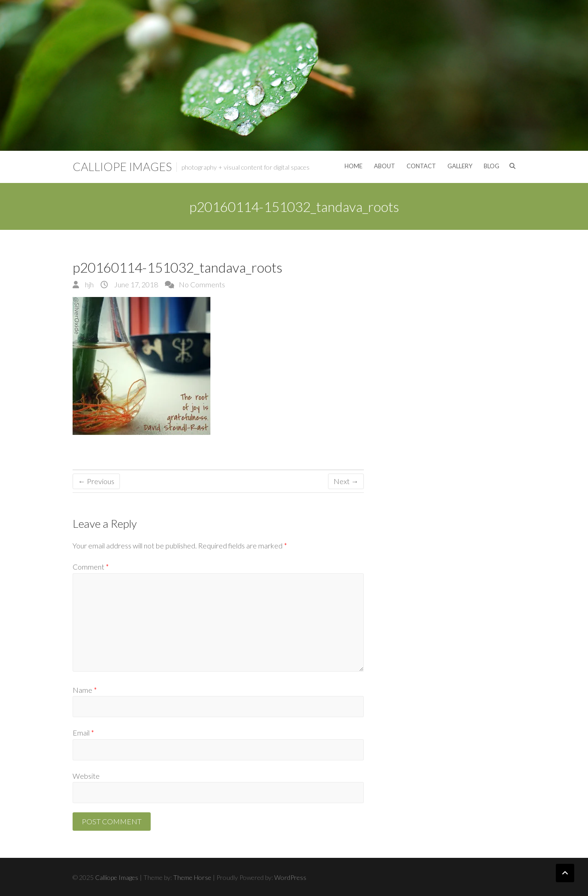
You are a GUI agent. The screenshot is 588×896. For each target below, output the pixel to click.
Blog (492, 166)
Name (85, 690)
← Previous (96, 481)
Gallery (460, 166)
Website (86, 776)
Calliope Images (122, 166)
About (384, 166)
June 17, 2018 (135, 284)
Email (83, 733)
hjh (89, 284)
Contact (421, 166)
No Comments (202, 284)
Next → (346, 481)
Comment (91, 567)
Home (353, 166)
